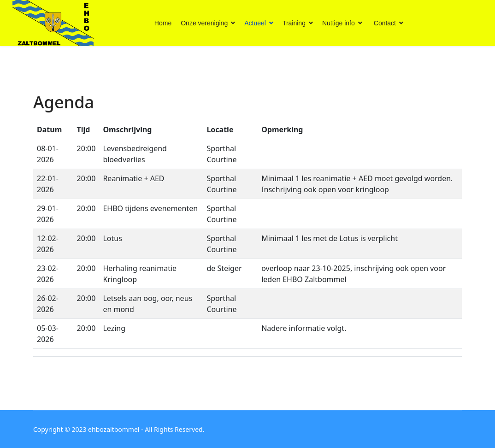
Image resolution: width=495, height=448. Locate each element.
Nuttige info (339, 23)
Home (163, 23)
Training (294, 23)
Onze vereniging (204, 23)
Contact (385, 23)
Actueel (255, 23)
